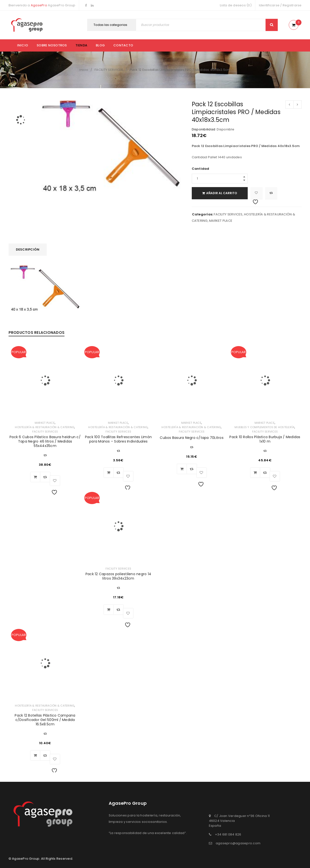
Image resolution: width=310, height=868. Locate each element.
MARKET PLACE (221, 221)
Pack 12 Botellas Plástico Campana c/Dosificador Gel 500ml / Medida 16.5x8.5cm (45, 720)
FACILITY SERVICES (109, 70)
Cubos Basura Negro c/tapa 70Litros (192, 438)
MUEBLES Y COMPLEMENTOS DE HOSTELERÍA (264, 427)
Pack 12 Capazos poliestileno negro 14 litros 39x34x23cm (118, 576)
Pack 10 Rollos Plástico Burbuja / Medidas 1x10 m (265, 439)
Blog (100, 45)
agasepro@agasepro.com (238, 843)
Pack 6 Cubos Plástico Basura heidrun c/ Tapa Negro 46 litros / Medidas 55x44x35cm (45, 441)
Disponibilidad (204, 129)
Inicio (23, 45)
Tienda (81, 45)
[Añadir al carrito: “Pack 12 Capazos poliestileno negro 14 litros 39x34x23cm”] (109, 610)
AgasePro (39, 5)
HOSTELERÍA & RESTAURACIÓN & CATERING (45, 427)
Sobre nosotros (52, 45)
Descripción (28, 249)
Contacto (123, 45)
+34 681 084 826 (228, 834)
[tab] (28, 250)
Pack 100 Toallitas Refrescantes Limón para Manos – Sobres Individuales (118, 439)
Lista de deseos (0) (236, 5)
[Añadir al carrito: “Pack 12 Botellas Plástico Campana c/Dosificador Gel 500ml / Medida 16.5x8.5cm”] (35, 755)
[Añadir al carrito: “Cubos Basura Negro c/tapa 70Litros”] (182, 469)
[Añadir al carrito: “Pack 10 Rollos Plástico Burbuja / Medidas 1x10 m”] (255, 473)
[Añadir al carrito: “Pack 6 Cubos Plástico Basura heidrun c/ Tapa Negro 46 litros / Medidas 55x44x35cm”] (35, 477)
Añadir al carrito (222, 193)
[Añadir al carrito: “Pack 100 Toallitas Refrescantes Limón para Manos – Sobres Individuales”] (109, 473)
